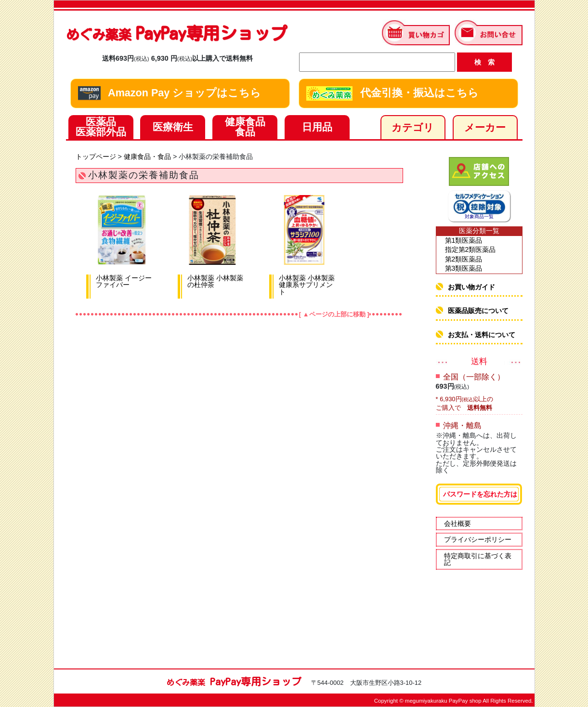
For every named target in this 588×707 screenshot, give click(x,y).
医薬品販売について (478, 311)
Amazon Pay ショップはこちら (170, 93)
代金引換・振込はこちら (392, 93)
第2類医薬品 (464, 259)
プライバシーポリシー (478, 539)
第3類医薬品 (464, 268)
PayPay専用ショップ (176, 33)
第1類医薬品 (464, 240)
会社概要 (457, 524)
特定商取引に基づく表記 (478, 559)
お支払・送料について (482, 335)
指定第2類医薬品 (470, 249)
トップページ (96, 157)
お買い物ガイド (471, 287)
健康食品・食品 (147, 157)
